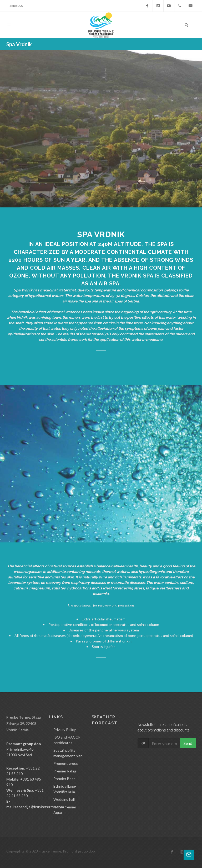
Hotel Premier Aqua (65, 810)
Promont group (66, 763)
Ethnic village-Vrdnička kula (65, 789)
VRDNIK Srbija (111, 752)
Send (188, 743)
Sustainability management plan (68, 753)
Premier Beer (64, 779)
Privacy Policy (65, 730)
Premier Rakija (65, 771)
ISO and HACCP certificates (67, 740)
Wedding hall (64, 799)
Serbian (16, 6)
